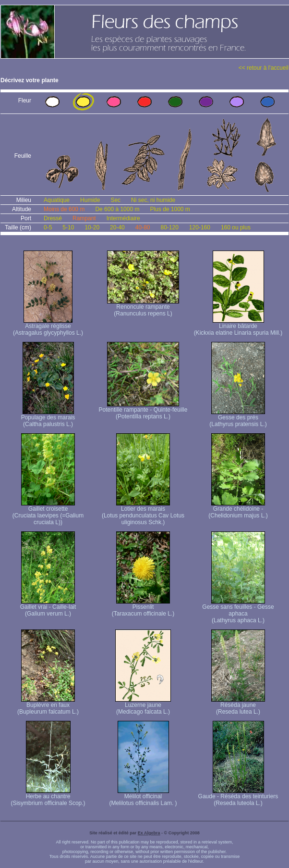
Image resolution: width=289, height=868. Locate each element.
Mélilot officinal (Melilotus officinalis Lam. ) (143, 797)
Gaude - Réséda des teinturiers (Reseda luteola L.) (238, 797)
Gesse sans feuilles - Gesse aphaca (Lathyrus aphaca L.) (238, 611)
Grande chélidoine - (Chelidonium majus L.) (238, 509)
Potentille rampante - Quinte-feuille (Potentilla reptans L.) (143, 410)
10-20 (92, 227)
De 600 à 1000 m (117, 209)
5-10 (68, 227)
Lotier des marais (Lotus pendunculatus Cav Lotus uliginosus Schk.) (143, 513)
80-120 (169, 227)
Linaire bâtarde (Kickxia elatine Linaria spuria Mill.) (238, 327)
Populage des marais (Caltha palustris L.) (48, 418)
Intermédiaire (123, 218)
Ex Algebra (149, 833)
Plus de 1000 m (170, 209)
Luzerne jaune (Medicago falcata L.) (143, 706)
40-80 (143, 227)
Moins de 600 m (64, 209)
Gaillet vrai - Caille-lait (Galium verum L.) (48, 608)
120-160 (200, 227)
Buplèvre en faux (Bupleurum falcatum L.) (48, 706)
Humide (90, 200)
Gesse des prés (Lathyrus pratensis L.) (238, 418)
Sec (115, 200)
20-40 (117, 227)
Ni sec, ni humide (153, 200)
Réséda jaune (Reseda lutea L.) (238, 706)
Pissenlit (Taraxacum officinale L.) (143, 608)
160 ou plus (236, 227)
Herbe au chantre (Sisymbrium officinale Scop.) (48, 797)
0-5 (48, 227)
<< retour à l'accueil (264, 68)
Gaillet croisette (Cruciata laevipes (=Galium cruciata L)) (48, 513)
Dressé (53, 218)
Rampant (84, 218)
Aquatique (57, 200)
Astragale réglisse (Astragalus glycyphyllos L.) (48, 327)
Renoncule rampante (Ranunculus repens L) (143, 308)
